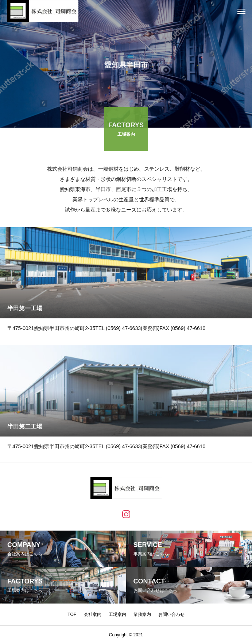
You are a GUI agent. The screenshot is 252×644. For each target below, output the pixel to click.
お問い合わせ (171, 614)
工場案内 (117, 614)
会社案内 (93, 614)
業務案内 (142, 614)
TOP (72, 614)
